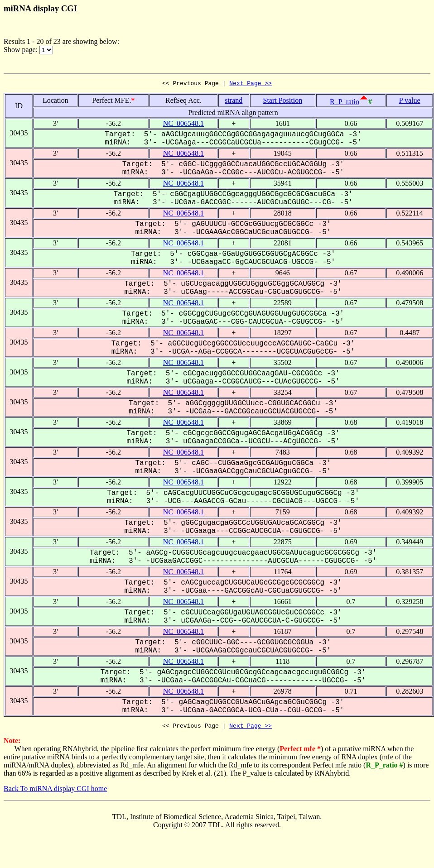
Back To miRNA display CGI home (55, 791)
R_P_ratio (345, 103)
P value (410, 102)
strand (234, 102)
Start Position (282, 102)
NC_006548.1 (183, 125)
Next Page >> (251, 84)
